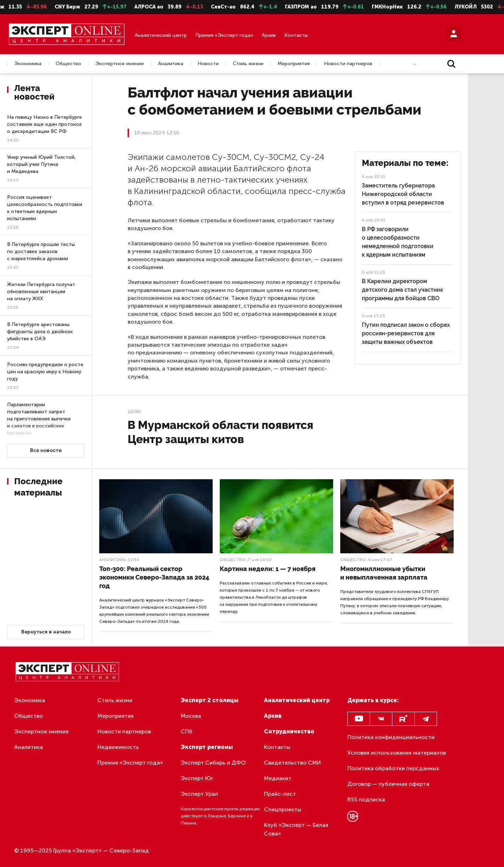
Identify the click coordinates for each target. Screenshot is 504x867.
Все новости (46, 450)
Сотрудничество (289, 731)
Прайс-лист (280, 794)
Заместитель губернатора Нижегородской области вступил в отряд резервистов (403, 194)
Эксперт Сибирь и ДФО (213, 763)
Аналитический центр (161, 35)
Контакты (296, 35)
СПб (187, 731)
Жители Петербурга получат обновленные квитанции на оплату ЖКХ (41, 292)
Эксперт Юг (197, 778)
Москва (191, 716)
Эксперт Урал (199, 794)
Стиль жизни (248, 64)
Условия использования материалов (397, 753)
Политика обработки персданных (393, 768)
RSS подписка (366, 799)
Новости (208, 64)
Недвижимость (118, 747)
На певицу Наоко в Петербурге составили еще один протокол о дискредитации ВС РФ (44, 124)
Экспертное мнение (120, 64)
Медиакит (278, 778)
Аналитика (171, 64)
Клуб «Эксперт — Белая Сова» (296, 829)
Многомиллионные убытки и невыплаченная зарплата (384, 573)
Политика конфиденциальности (391, 737)
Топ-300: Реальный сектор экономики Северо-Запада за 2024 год (154, 577)
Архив (269, 35)
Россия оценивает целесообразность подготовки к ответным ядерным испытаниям (45, 208)
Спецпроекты (283, 809)
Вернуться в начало (46, 632)
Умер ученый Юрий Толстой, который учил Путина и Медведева (41, 164)
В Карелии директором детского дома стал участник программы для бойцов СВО (402, 290)
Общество (68, 64)
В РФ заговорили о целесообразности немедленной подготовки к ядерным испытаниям (398, 242)
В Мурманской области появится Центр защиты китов (220, 432)
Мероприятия (294, 64)
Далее (134, 412)
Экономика (28, 64)
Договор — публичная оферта (388, 784)
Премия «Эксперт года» (224, 35)
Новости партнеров (348, 64)
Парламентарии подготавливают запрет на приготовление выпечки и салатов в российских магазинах (39, 419)
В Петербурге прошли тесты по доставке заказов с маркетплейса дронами (41, 251)
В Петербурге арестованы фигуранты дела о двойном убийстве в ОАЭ (40, 332)
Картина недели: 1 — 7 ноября (268, 569)
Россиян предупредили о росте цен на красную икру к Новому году (45, 372)
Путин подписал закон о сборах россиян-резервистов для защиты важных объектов (406, 333)
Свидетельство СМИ (293, 763)
